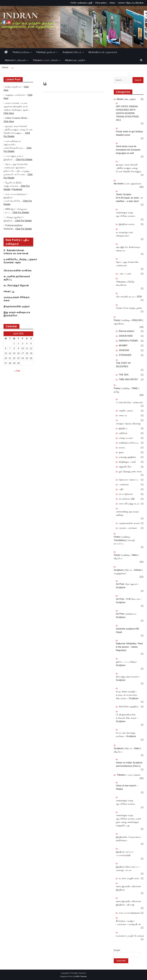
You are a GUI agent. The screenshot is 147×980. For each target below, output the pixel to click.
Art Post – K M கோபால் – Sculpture (129, 601)
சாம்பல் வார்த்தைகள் (129, 913)
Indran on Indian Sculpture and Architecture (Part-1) (129, 764)
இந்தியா (123, 428)
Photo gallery (101, 3)
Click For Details (24, 159)
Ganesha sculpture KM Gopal (127, 630)
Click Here (9, 113)
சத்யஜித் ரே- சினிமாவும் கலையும (128, 249)
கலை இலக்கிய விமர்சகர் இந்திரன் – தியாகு (128, 903)
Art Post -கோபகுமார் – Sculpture (127, 586)
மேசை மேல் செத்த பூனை (129, 308)
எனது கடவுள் (126, 438)
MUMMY (123, 345)
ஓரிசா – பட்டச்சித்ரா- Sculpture (126, 664)
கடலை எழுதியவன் (129, 878)
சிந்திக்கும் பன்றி (127, 462)
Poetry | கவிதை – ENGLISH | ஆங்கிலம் (128, 322)
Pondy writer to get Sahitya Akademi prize (129, 133)
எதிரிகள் (123, 433)
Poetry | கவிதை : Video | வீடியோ (126, 557)
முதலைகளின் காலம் (129, 523)
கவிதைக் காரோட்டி (129, 443)
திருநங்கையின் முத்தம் (17, 306)
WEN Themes (81, 976)
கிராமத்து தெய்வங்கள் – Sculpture (128, 678)
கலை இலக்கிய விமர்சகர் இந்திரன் (128, 888)
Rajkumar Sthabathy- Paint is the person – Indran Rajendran (129, 647)
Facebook (17, 189)
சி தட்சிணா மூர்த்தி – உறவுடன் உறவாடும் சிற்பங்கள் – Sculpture (127, 695)
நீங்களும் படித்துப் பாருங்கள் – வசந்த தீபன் (128, 923)
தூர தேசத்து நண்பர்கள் (130, 471)
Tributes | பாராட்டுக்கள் (45, 60)
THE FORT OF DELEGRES (123, 365)
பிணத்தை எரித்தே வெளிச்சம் (125, 283)
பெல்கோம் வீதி (127, 499)
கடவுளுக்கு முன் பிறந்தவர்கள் (124, 234)
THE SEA (124, 375)
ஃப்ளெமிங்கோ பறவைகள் (129, 402)
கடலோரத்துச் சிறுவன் (16, 285)
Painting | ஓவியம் (46, 52)
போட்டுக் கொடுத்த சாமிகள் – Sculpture (126, 735)
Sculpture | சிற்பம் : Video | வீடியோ (127, 750)
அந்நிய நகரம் (126, 411)
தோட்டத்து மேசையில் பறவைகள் (127, 264)
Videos (112, 3)
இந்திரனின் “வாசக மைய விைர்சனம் (129, 839)
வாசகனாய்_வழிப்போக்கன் (130, 936)
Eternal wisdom (126, 331)
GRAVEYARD (126, 336)
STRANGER (125, 355)
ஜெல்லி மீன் (125, 467)
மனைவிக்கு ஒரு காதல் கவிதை (127, 513)
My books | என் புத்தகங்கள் (103, 52)
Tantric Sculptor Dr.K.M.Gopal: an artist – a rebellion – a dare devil (129, 198)
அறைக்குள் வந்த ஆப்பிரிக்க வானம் (125, 802)
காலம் (122, 448)
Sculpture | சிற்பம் (72, 52)
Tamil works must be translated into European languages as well (128, 150)
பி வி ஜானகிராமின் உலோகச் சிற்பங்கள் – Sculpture (127, 718)
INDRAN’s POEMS (128, 341)
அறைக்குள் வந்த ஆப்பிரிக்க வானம (125, 214)
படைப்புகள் (125, 274)
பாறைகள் (124, 484)
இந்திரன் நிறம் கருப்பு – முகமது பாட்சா (128, 868)
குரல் (121, 452)
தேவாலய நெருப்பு (128, 480)
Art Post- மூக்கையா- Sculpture (126, 615)
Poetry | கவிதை (21, 52)
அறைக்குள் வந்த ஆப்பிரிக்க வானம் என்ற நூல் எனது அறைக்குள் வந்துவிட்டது (128, 820)
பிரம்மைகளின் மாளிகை (18, 270)
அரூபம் (123, 415)
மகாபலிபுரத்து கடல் (129, 504)
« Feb (17, 371)
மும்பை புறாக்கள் (128, 528)
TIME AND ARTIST (128, 379)
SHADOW (124, 350)
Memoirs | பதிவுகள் (15, 60)
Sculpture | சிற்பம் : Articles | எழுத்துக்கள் (128, 572)
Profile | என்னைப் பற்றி (81, 3)
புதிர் (121, 489)
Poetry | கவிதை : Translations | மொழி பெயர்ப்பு (124, 540)
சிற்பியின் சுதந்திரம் (129, 707)
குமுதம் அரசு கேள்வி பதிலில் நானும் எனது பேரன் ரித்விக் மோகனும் (129, 168)
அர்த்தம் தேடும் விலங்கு (128, 424)
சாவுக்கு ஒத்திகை (127, 457)
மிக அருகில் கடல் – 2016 (129, 297)
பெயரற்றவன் (126, 494)
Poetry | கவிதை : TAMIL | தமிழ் (126, 390)
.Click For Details (23, 221)
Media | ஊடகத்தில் (75, 60)
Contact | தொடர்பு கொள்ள (131, 3)
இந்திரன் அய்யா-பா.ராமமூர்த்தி (125, 854)
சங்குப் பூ (9, 291)
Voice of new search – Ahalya (127, 787)
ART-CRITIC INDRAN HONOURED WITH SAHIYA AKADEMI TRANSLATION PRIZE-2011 (128, 113)
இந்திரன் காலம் (127, 224)
